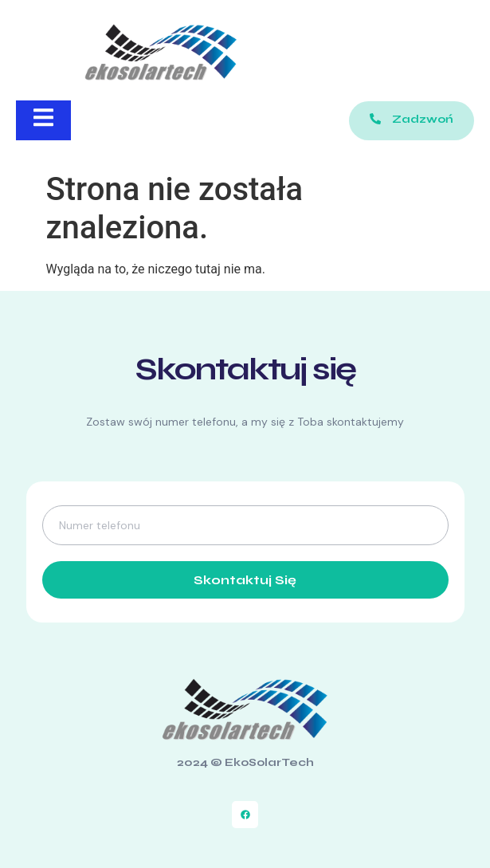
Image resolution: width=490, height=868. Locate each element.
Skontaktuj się (245, 580)
